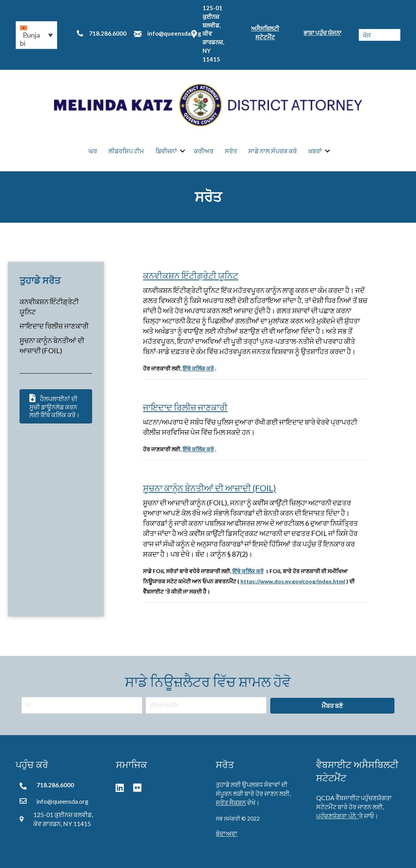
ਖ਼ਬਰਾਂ (315, 151)
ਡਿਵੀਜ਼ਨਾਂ (166, 151)
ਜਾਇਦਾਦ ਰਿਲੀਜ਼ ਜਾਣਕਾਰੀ (54, 326)
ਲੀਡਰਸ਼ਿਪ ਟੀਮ (126, 151)
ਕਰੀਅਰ (204, 151)
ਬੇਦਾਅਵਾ (227, 833)
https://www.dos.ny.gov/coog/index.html (293, 581)
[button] (36, 35)
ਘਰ (93, 151)
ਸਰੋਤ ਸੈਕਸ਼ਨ (231, 802)
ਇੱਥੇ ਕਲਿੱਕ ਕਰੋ (198, 368)
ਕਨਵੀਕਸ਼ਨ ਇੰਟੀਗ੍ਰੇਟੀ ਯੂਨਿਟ (191, 275)
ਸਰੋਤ (231, 151)
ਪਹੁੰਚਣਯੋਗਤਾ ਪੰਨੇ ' (337, 816)
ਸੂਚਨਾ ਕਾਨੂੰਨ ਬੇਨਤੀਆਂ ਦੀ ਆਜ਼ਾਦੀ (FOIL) (210, 488)
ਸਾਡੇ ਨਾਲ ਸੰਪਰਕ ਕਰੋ (273, 151)
